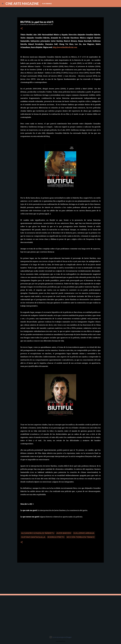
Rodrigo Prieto (56, 537)
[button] (22, 29)
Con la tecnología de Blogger (61, 637)
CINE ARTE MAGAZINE (22, 4)
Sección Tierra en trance (81, 537)
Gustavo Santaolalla (33, 537)
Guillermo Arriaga (84, 533)
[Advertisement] (31, 578)
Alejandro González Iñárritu (38, 533)
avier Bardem (64, 533)
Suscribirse (47, 4)
